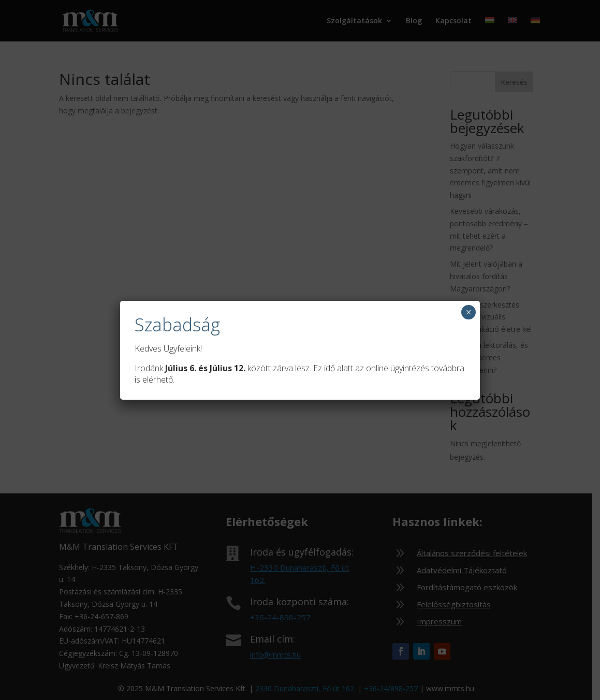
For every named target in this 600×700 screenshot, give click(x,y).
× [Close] (469, 312)
